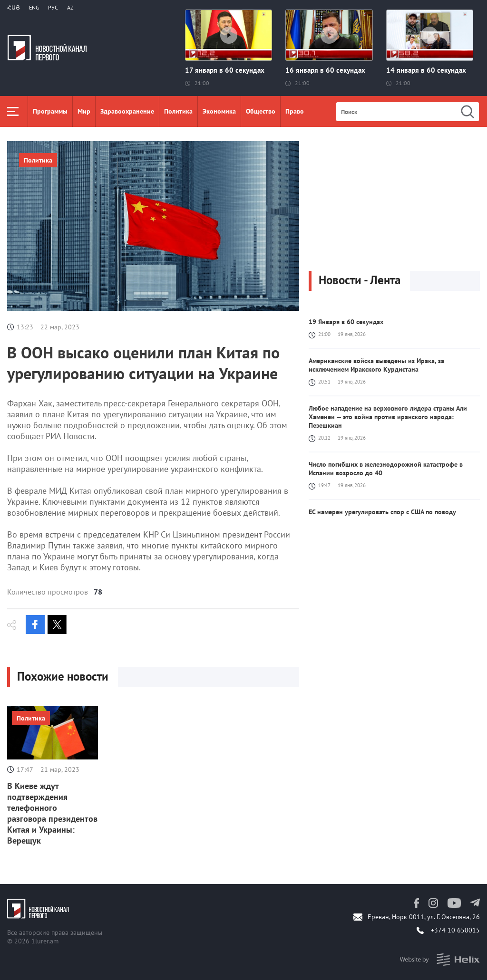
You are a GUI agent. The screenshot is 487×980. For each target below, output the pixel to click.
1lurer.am (45, 941)
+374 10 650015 (455, 930)
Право (295, 111)
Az (70, 7)
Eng (34, 7)
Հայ (14, 7)
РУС (53, 7)
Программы (50, 111)
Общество (261, 111)
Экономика (219, 111)
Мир (84, 111)
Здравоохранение (127, 111)
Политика (178, 111)
